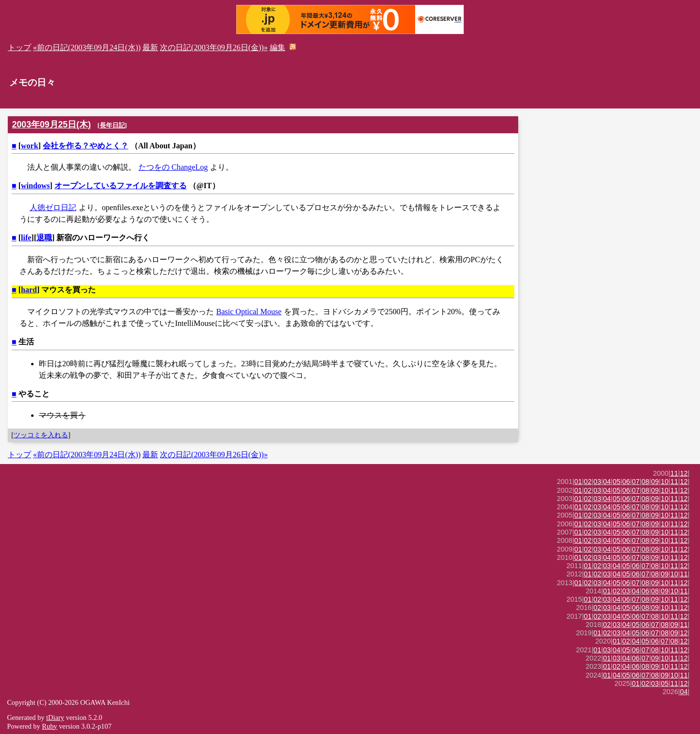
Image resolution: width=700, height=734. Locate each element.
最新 (150, 47)
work (30, 146)
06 (626, 482)
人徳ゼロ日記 (53, 207)
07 (636, 482)
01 (578, 482)
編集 (278, 47)
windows (35, 186)
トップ (19, 47)
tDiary (55, 717)
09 (655, 482)
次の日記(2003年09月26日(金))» (214, 47)
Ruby (49, 726)
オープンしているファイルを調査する (121, 186)
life (26, 238)
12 (684, 473)
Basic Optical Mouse (249, 312)
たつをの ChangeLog (173, 167)
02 (588, 482)
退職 (44, 238)
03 (597, 482)
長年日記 (112, 125)
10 (665, 482)
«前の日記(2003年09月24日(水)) (87, 47)
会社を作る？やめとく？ (86, 146)
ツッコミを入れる (41, 435)
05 (616, 482)
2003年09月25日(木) (52, 125)
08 (646, 482)
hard (29, 290)
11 (674, 473)
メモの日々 (32, 82)
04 (607, 482)
